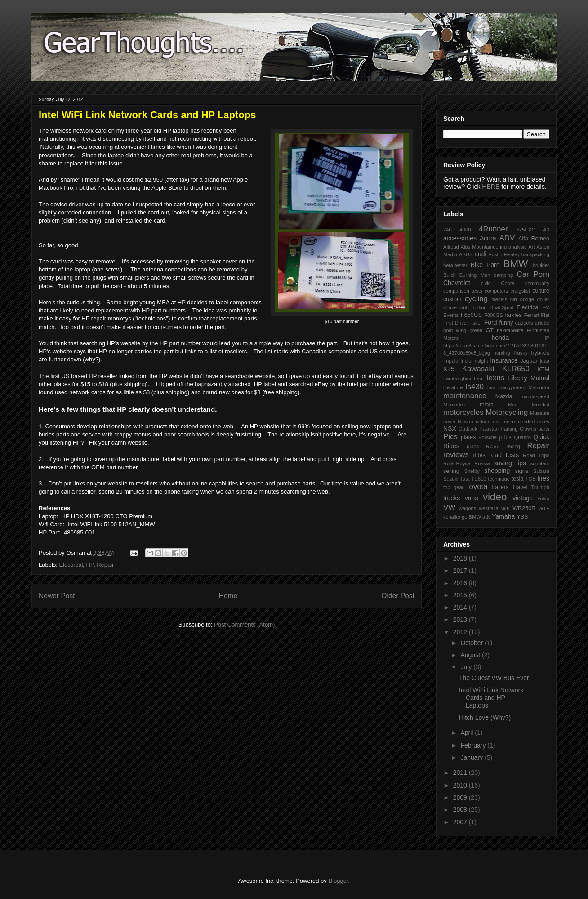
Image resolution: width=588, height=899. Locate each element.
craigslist (520, 291)
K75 (449, 369)
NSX (450, 428)
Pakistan (489, 429)
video (495, 497)
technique (499, 479)
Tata (465, 479)
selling (451, 471)
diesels (499, 299)
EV (546, 307)
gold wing (455, 330)
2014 (461, 607)
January (472, 757)
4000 (465, 230)
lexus (496, 378)
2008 (461, 810)
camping (503, 275)
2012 (461, 632)
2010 (461, 785)
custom (452, 299)
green (476, 330)
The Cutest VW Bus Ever (494, 678)
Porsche (488, 437)
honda (500, 338)
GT (490, 330)
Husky (520, 353)
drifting (479, 307)
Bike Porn (485, 265)
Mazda (504, 396)
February (474, 745)
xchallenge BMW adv (467, 517)
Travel (520, 487)
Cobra (508, 283)
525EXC (526, 230)
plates (468, 437)
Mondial (541, 405)
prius (505, 437)
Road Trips (536, 455)
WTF (544, 508)
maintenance (465, 396)
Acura (488, 238)
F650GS (471, 315)
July (467, 667)
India (466, 361)
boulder (541, 265)
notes (543, 422)
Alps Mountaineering (484, 247)
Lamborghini (457, 378)
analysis (517, 247)
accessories (460, 238)
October (472, 643)
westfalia (489, 508)
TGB (531, 479)
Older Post (398, 596)
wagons (468, 508)
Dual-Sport (501, 307)
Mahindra (539, 387)
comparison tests (463, 291)
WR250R (524, 508)
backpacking (535, 254)
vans (472, 498)
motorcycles (463, 412)
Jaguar (529, 361)
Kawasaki (478, 369)
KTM (543, 369)
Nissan (465, 422)
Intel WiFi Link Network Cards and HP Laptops (491, 698)
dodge (527, 299)
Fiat (545, 315)
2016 (461, 583)
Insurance (504, 360)
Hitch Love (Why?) (485, 717)
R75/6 (493, 446)
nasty (449, 422)
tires (543, 478)
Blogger (338, 881)
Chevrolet (457, 283)
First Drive (455, 323)
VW (449, 508)
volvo (543, 498)
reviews (456, 455)
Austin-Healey (504, 254)
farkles (513, 315)
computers (496, 291)
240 (448, 230)
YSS (522, 517)
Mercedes (454, 405)
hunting (502, 353)
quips (473, 446)
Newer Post (57, 596)
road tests (504, 455)
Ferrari (532, 315)
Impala (451, 361)
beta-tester (455, 265)
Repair (105, 565)
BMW (516, 264)
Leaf (479, 378)
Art (531, 247)
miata (487, 405)
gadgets (524, 323)
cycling (476, 299)
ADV (507, 238)
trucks (452, 498)
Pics (450, 437)
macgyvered (512, 387)
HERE (491, 187)
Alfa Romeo (534, 239)
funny (506, 323)
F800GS (494, 315)
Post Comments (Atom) (244, 625)
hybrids (540, 353)
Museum (540, 413)
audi (480, 254)
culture (541, 291)
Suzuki (451, 479)
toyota (477, 487)
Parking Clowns (519, 429)
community (537, 283)
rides (479, 455)
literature (453, 387)
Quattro (523, 437)
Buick (449, 275)
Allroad (451, 247)
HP (90, 565)
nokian (483, 422)
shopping (497, 471)
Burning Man (475, 275)
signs (522, 471)
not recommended (514, 422)
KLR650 (516, 369)
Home (228, 596)
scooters (540, 463)
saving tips (510, 463)
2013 (461, 619)
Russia (482, 463)
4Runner (493, 229)
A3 (546, 230)
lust (491, 387)
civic (486, 283)
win (506, 508)
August (471, 655)
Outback (468, 429)
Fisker (475, 323)
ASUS (466, 254)
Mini (513, 405)
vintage (523, 498)
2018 (461, 558)
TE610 (479, 479)
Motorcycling (507, 412)
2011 (461, 773)
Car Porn (533, 274)
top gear (453, 487)
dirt (514, 299)
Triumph (540, 487)
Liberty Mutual (529, 378)
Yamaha (503, 516)
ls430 (475, 387)
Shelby (472, 471)
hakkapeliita (510, 330)
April (468, 733)
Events (451, 315)
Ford (491, 322)
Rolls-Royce (457, 463)
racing (513, 446)
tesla (518, 479)
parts (544, 429)
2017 (461, 570)
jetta (545, 361)
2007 (461, 822)
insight (481, 361)
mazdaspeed (535, 396)
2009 (461, 797)
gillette (542, 323)
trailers (500, 487)
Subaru (541, 471)
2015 (461, 595)
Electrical (71, 565)
